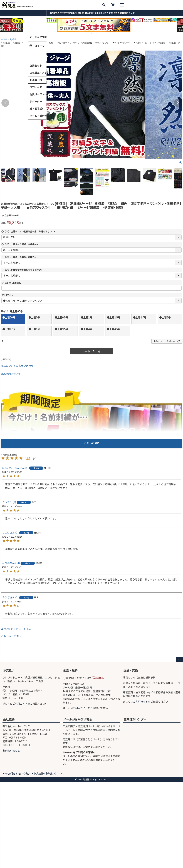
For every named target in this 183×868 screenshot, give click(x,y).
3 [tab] (92, 33)
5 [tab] (97, 33)
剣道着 (13, 39)
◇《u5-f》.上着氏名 (11, 283)
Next (178, 103)
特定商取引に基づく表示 (17, 859)
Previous (5, 103)
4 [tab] (94, 33)
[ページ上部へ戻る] (179, 745)
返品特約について (11, 374)
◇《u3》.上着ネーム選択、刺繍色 (19, 257)
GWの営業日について (124, 13)
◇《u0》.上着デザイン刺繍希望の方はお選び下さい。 (29, 231)
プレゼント (8, 295)
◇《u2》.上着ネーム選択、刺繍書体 (20, 244)
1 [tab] (87, 33)
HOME (4, 39)
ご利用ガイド (20, 789)
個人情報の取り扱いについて (49, 859)
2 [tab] (89, 33)
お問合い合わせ (11, 836)
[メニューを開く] (179, 5)
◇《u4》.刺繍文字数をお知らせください (22, 270)
